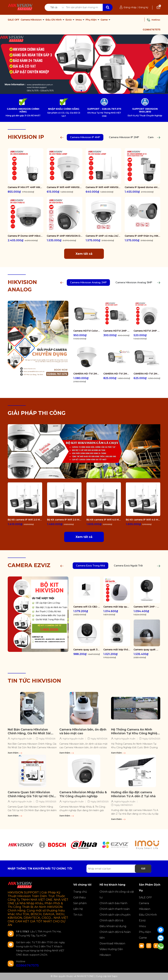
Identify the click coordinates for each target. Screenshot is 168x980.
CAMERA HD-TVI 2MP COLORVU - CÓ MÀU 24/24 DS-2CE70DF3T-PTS (87, 374)
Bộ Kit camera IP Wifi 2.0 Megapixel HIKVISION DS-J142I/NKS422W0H (25, 520)
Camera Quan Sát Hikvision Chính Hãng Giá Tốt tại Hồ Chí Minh (31, 794)
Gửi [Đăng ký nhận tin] (143, 868)
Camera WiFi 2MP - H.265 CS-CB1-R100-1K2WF (147, 607)
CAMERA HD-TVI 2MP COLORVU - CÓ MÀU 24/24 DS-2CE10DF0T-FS (147, 374)
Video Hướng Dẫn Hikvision (111, 952)
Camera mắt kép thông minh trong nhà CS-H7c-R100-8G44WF (117, 650)
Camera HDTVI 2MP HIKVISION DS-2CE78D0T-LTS (147, 331)
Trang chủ (80, 892)
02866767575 (152, 29)
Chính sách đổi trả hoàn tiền (115, 935)
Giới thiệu (80, 897)
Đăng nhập (130, 7)
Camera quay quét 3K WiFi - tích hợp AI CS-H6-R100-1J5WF (87, 650)
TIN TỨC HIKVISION (34, 681)
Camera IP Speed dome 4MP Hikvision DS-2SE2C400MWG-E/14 (143, 187)
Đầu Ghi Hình (54, 20)
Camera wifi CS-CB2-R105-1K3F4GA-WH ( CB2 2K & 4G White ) (87, 607)
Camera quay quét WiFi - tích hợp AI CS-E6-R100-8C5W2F (147, 650)
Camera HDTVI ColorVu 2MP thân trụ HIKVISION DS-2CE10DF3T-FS (87, 331)
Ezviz (69, 20)
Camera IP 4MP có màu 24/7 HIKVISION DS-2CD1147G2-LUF (104, 236)
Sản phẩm (80, 903)
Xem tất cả (84, 254)
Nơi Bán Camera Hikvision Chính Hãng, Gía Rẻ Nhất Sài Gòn (29, 732)
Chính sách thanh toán (115, 909)
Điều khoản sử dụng (113, 926)
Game (104, 20)
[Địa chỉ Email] (119, 869)
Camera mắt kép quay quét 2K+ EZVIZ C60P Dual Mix (117, 607)
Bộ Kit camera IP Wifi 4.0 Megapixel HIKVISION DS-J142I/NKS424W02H (104, 520)
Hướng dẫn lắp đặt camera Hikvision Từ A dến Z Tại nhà (133, 794)
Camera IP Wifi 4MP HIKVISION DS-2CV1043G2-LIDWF (104, 187)
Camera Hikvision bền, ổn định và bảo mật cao (83, 731)
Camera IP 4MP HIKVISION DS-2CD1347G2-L (65, 236)
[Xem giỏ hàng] (158, 7)
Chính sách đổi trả (111, 920)
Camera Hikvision (31, 20)
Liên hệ (78, 909)
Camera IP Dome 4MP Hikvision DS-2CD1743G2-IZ (26, 236)
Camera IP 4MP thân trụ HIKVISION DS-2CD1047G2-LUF (143, 236)
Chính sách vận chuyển (115, 915)
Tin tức (78, 915)
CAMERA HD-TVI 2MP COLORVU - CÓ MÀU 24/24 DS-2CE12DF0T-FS (117, 374)
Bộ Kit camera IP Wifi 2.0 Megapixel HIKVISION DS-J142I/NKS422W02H (64, 520)
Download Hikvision (112, 943)
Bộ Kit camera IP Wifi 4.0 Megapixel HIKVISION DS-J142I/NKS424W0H (143, 520)
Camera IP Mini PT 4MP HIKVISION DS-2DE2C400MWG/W (26, 187)
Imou (79, 20)
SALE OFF (14, 20)
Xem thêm (15, 753)
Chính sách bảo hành (113, 903)
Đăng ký (143, 7)
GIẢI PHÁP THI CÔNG (37, 413)
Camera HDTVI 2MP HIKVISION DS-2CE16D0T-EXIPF (117, 331)
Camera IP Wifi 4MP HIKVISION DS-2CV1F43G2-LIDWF (65, 187)
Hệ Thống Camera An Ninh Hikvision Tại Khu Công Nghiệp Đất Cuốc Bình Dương (135, 732)
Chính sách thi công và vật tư (117, 895)
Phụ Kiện (91, 20)
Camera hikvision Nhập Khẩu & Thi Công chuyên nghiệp (83, 794)
